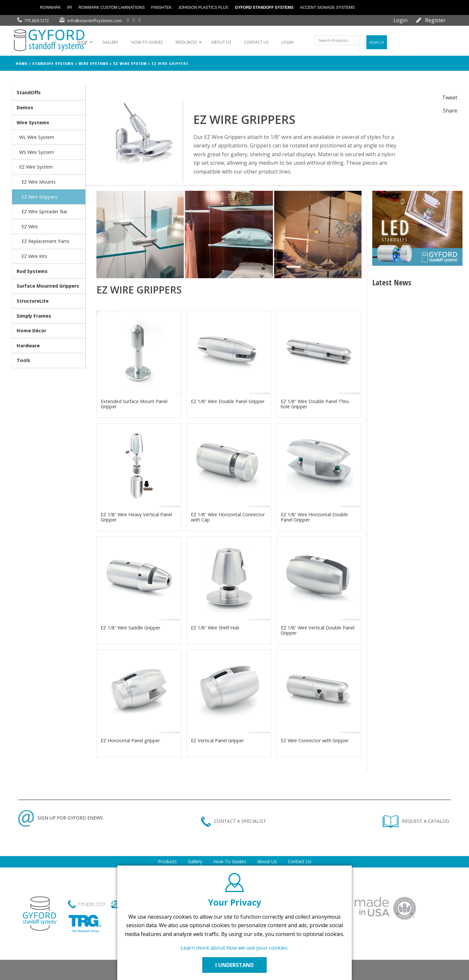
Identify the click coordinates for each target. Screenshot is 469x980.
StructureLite (33, 301)
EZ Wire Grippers (39, 197)
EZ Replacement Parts (45, 241)
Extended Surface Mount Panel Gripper (134, 404)
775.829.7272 (36, 21)
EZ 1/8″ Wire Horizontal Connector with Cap (228, 517)
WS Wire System (37, 152)
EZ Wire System (130, 64)
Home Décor (31, 331)
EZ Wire (30, 226)
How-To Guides (230, 861)
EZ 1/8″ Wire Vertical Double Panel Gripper (318, 630)
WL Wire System (37, 137)
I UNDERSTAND (234, 965)
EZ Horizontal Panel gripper (130, 740)
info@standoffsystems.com (95, 21)
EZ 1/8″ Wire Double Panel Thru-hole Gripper (315, 404)
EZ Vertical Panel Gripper (217, 740)
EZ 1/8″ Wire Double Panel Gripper (228, 401)
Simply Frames (34, 316)
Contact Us (300, 861)
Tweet (450, 98)
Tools (23, 360)
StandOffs (29, 92)
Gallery (195, 861)
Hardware (28, 346)
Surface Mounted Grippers (48, 286)
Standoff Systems (53, 64)
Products (167, 861)
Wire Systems (93, 64)
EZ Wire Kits (34, 256)
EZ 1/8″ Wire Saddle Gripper (130, 628)
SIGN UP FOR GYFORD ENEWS (61, 818)
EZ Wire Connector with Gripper (315, 740)
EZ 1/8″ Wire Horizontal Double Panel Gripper (314, 517)
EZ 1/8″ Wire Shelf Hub (215, 628)
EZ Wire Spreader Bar (44, 211)
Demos (25, 107)
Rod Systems (32, 271)
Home (21, 64)
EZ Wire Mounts (39, 182)
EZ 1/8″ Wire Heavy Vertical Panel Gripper (136, 517)
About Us (267, 861)
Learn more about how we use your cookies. (234, 948)
